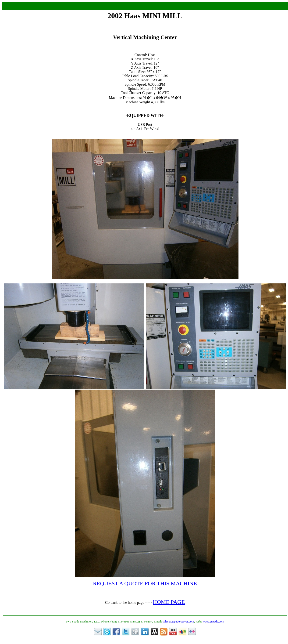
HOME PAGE (169, 602)
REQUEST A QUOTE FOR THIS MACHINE (145, 583)
